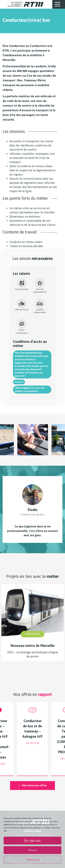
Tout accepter (32, 841)
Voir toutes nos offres (32, 785)
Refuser (33, 850)
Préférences (33, 860)
